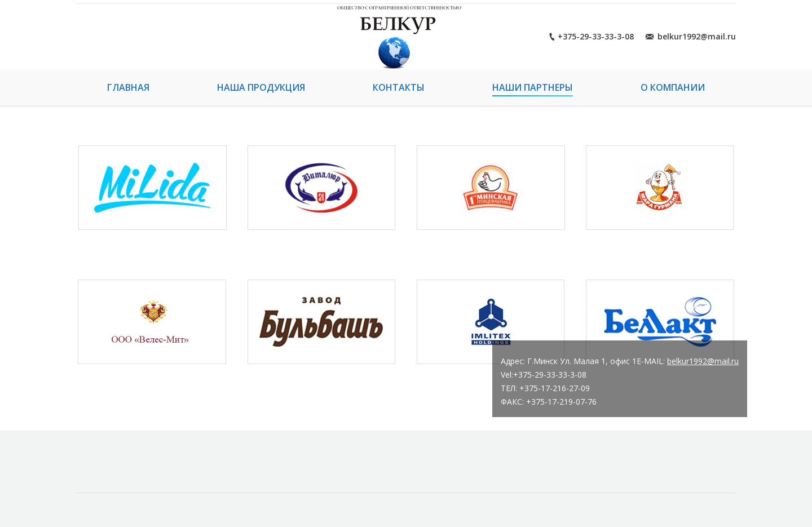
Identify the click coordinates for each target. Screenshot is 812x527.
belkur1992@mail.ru (703, 361)
